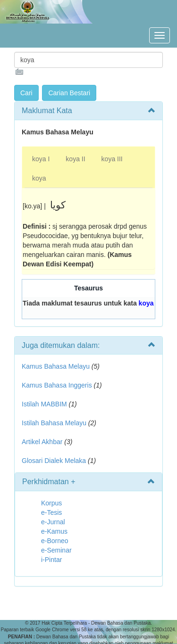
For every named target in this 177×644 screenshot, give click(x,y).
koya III (112, 159)
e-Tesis (51, 512)
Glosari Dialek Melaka (54, 461)
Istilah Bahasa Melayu (54, 423)
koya (39, 178)
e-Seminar (56, 550)
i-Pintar (51, 560)
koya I (41, 159)
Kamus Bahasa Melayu (57, 366)
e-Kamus (54, 531)
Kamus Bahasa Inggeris (57, 385)
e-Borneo (55, 541)
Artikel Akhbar (42, 442)
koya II (75, 159)
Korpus (51, 503)
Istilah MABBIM (44, 404)
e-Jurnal (53, 522)
